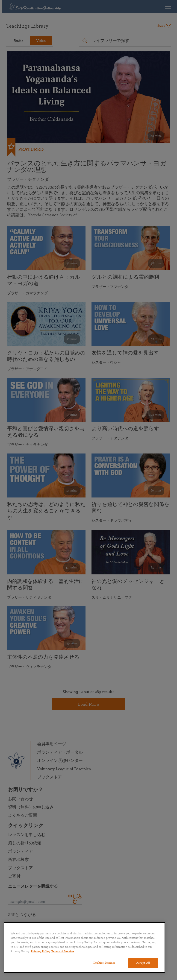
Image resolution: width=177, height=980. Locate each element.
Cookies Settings (104, 963)
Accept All (143, 963)
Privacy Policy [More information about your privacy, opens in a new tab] (41, 952)
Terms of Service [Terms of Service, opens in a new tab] (63, 952)
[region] (84, 947)
